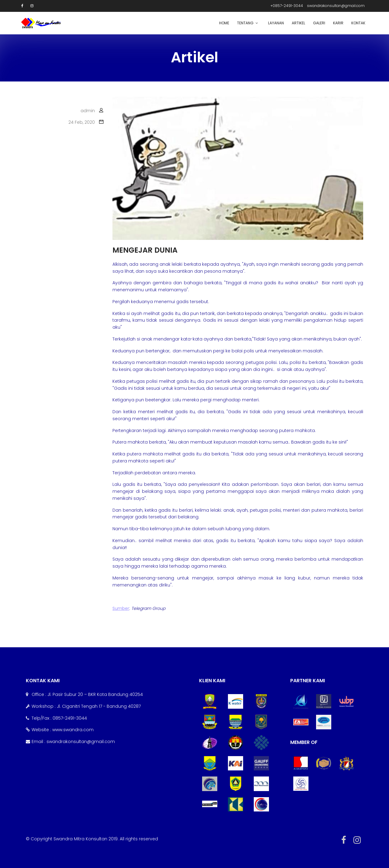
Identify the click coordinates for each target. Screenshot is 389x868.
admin (88, 111)
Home (224, 23)
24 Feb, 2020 (82, 122)
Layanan (276, 23)
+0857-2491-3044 (287, 6)
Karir (338, 23)
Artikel (298, 23)
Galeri (319, 23)
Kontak (358, 23)
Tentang (245, 23)
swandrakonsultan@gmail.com (336, 6)
